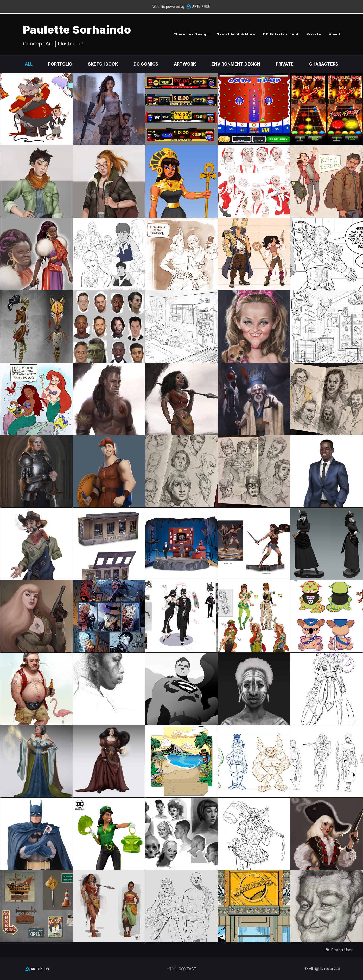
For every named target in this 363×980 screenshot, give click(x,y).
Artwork (185, 64)
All (29, 64)
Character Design (191, 34)
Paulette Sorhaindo (77, 30)
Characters (324, 64)
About (335, 34)
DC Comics (146, 64)
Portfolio (60, 64)
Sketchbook (103, 64)
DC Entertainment (281, 34)
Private (314, 34)
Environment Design (236, 64)
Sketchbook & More (236, 34)
